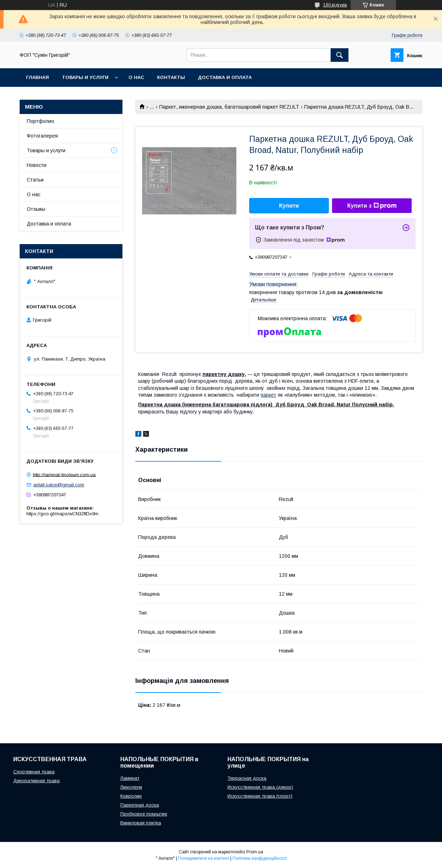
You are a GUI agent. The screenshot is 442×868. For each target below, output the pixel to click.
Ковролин (131, 796)
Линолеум (131, 787)
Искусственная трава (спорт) (260, 796)
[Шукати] (340, 55)
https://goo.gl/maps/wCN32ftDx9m (62, 514)
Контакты (171, 77)
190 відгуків (335, 5)
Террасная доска (247, 778)
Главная (37, 77)
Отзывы (36, 209)
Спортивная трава (34, 772)
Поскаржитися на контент (204, 858)
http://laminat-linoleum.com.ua (64, 474)
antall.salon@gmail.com (59, 485)
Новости (37, 165)
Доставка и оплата (225, 77)
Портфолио (41, 121)
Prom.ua (255, 852)
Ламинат (130, 778)
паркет (268, 395)
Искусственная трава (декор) (260, 787)
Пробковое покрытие (144, 814)
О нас (136, 77)
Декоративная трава (36, 781)
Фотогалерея (42, 136)
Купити (289, 206)
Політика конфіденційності (260, 858)
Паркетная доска (140, 805)
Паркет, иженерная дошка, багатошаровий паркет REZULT (229, 107)
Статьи (35, 180)
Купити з (372, 206)
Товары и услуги (85, 77)
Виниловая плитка (141, 823)
